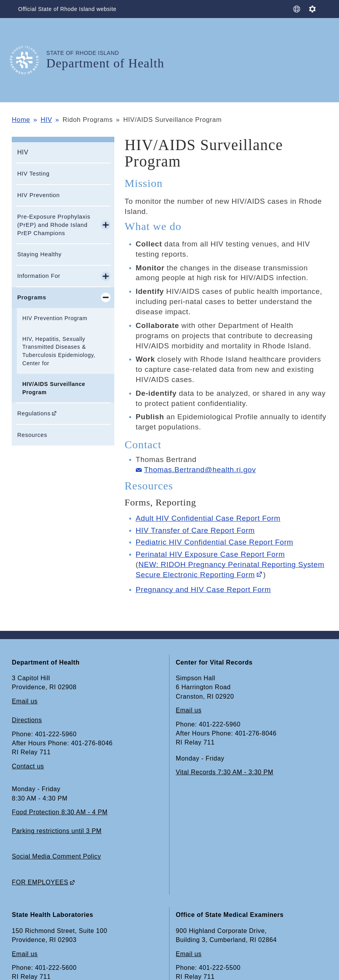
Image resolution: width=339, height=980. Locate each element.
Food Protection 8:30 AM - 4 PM (60, 812)
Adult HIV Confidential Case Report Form (208, 518)
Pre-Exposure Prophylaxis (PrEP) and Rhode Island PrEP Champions (54, 225)
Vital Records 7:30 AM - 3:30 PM (224, 772)
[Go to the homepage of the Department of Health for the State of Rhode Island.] (29, 60)
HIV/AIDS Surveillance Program (54, 388)
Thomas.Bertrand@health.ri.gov (200, 470)
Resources (32, 435)
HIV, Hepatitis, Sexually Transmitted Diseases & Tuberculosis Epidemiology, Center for (59, 351)
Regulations (34, 413)
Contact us (28, 766)
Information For (39, 276)
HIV (46, 120)
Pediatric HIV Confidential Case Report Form (215, 542)
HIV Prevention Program (55, 318)
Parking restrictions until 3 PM (57, 831)
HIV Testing (33, 174)
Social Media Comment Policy (56, 856)
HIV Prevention (39, 195)
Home (21, 120)
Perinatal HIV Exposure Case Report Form (210, 554)
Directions (27, 720)
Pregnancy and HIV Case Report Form (204, 590)
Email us (25, 701)
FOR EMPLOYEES (40, 882)
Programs (32, 297)
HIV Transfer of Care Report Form (195, 530)
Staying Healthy (40, 254)
